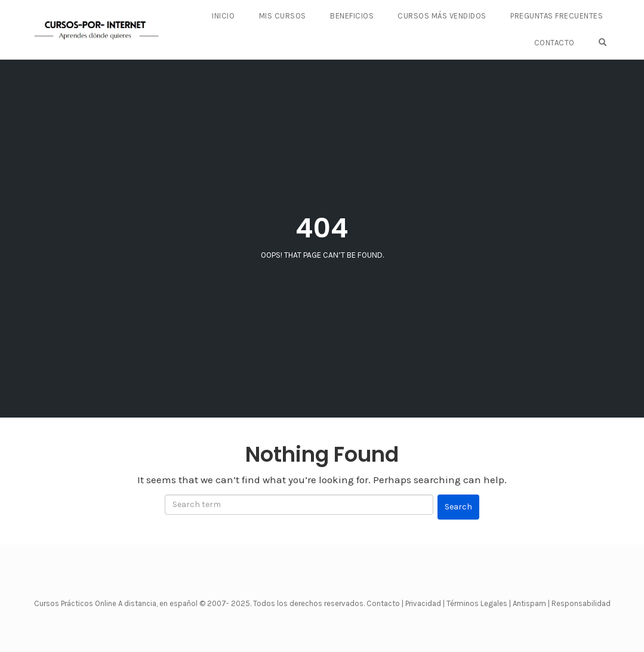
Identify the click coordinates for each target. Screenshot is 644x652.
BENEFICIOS (352, 16)
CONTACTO (554, 43)
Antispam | (531, 603)
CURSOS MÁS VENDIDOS (443, 16)
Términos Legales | (479, 603)
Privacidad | (425, 603)
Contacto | (386, 603)
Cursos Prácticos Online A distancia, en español (117, 603)
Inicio (224, 16)
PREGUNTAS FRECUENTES (557, 16)
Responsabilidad (581, 603)
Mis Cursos (283, 16)
